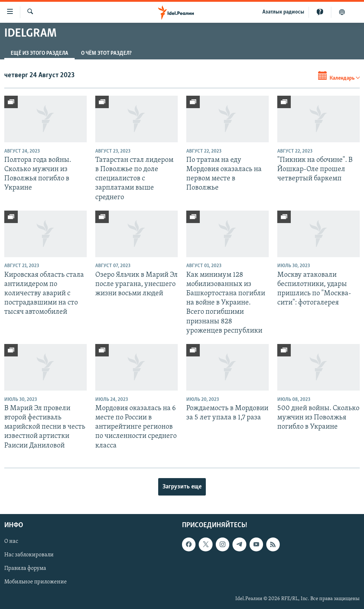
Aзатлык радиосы (283, 12)
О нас (11, 541)
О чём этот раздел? (106, 53)
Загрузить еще (182, 487)
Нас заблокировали (29, 555)
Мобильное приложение (36, 582)
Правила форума (25, 568)
